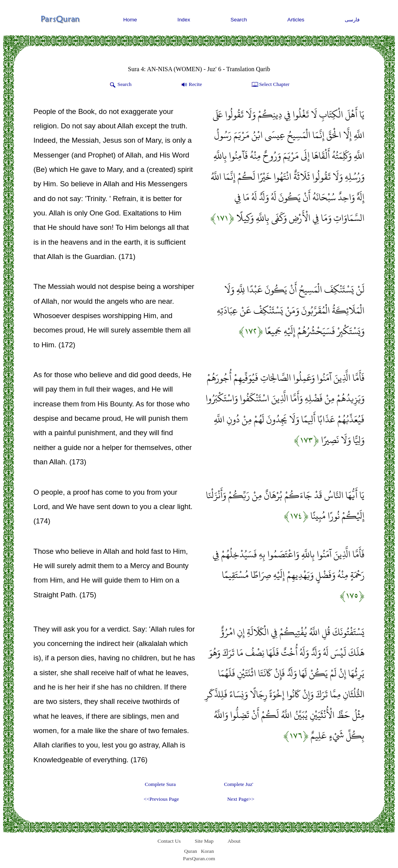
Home (130, 20)
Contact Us (169, 841)
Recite (191, 85)
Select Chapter (270, 85)
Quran (191, 851)
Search (239, 20)
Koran (207, 851)
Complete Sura (161, 784)
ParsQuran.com (199, 858)
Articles (296, 20)
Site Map (204, 841)
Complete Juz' (238, 784)
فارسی (352, 20)
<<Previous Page (161, 799)
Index (184, 20)
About (234, 841)
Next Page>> (241, 799)
